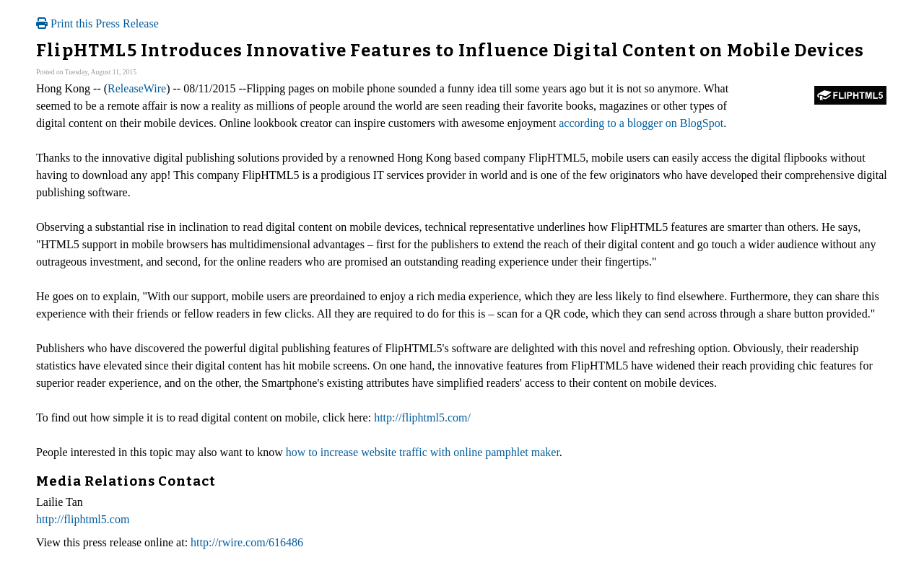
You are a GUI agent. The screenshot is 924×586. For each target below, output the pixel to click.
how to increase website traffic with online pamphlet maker (423, 452)
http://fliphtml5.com (83, 519)
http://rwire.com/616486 (247, 542)
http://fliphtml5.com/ (422, 417)
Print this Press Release (97, 23)
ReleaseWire (137, 88)
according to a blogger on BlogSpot (641, 123)
